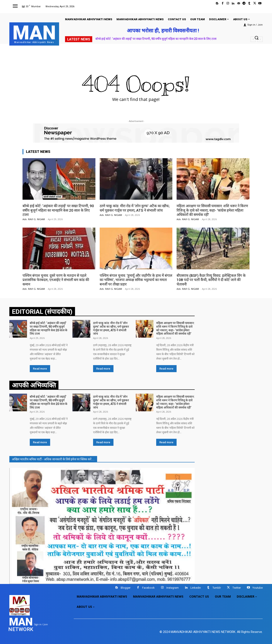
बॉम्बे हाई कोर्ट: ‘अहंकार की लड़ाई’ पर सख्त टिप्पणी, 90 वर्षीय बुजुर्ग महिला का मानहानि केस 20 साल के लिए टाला (156, 39)
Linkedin (196, 588)
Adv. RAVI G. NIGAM (34, 219)
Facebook (148, 588)
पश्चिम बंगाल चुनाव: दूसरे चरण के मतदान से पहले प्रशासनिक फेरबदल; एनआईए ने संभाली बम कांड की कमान (56, 280)
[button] (256, 38)
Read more (40, 369)
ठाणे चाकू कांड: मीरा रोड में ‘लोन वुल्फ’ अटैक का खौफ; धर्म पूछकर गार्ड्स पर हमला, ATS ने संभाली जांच (135, 208)
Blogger (126, 588)
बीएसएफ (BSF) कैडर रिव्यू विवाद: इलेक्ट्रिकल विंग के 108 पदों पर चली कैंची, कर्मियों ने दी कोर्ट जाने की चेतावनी (211, 280)
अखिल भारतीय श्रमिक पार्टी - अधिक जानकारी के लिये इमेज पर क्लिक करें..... (53, 459)
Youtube (258, 588)
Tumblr (217, 588)
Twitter (237, 588)
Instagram (173, 588)
